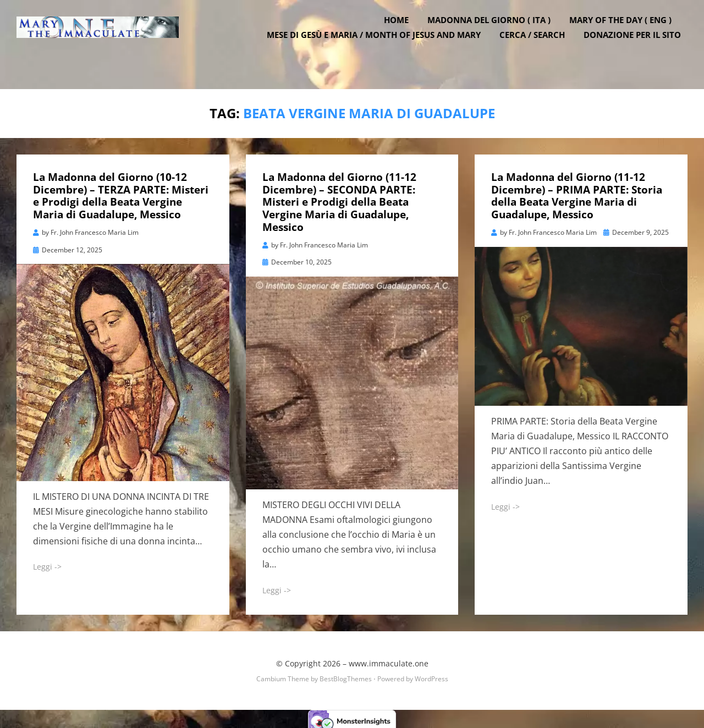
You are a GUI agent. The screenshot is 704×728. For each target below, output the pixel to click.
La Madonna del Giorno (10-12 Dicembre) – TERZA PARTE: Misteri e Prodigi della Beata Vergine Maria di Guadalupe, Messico (121, 192)
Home (403, 35)
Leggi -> (47, 563)
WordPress (431, 675)
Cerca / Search (539, 49)
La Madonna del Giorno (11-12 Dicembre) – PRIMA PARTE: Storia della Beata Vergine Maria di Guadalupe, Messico (577, 192)
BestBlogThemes (346, 675)
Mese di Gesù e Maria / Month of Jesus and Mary (380, 49)
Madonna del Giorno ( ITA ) (496, 35)
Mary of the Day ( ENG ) (627, 35)
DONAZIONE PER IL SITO (639, 49)
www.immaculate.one (389, 660)
